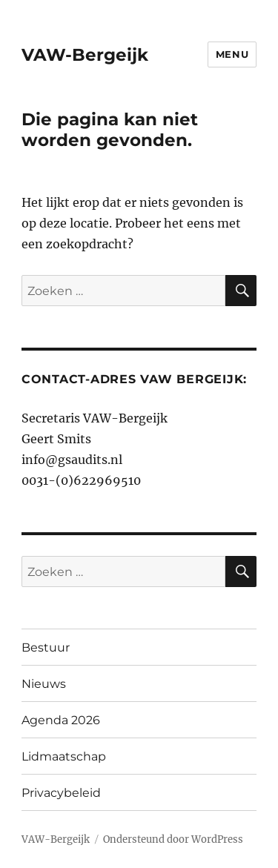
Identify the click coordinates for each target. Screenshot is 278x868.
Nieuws (44, 684)
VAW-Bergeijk (85, 55)
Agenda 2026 (61, 720)
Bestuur (46, 647)
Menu (232, 54)
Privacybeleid (61, 793)
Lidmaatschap (64, 756)
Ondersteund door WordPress (173, 839)
